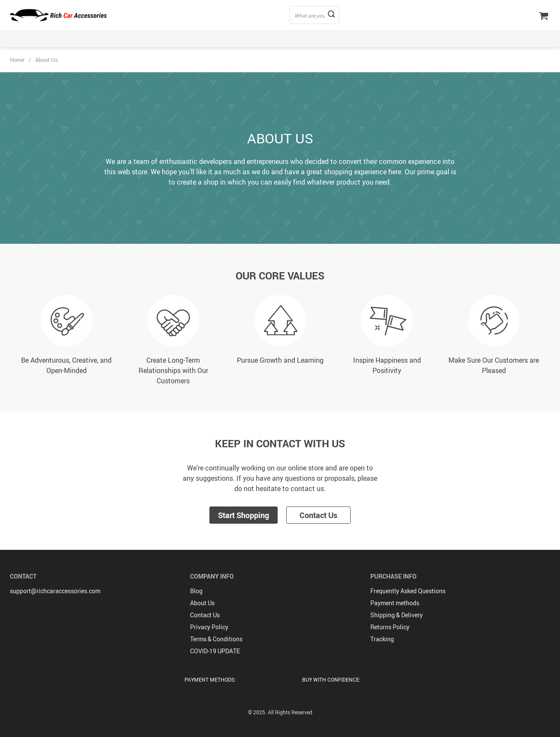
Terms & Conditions (216, 639)
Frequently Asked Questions (408, 591)
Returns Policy (390, 627)
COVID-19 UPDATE (215, 651)
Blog (196, 591)
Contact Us (318, 515)
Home (17, 60)
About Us (202, 603)
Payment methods (395, 603)
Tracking (382, 639)
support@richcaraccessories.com (55, 591)
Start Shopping (244, 515)
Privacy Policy (209, 627)
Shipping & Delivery (397, 615)
